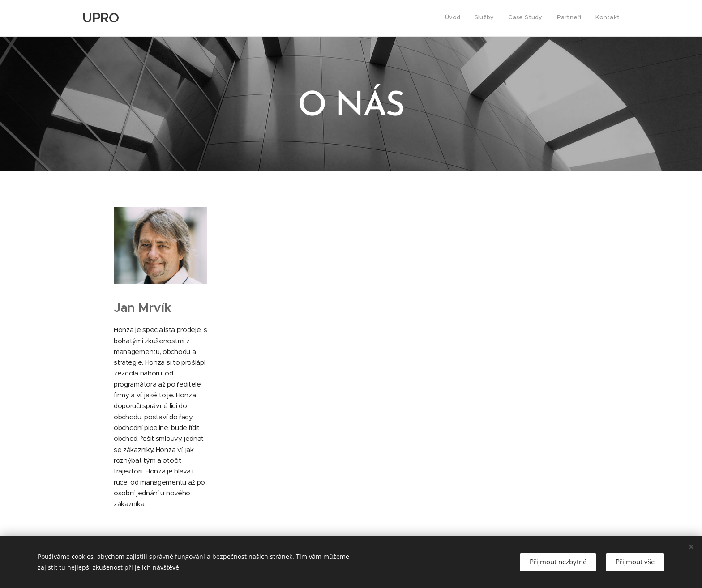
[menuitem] (565, 18)
